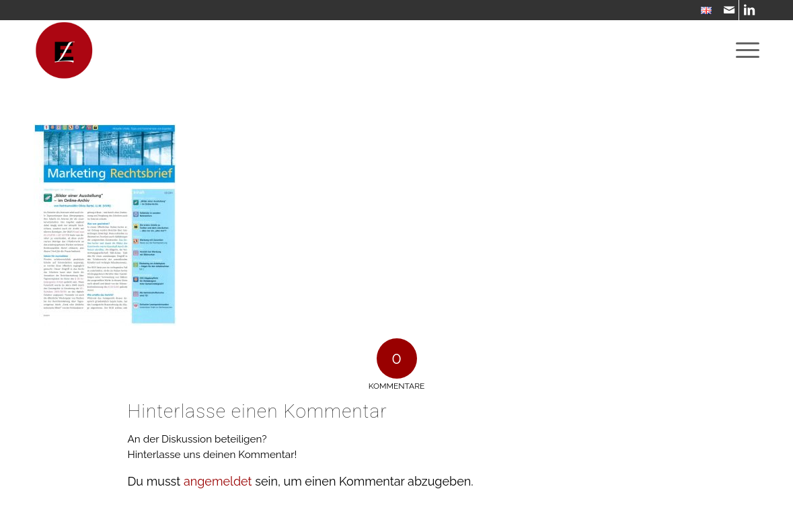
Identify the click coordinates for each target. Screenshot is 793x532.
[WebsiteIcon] (64, 50)
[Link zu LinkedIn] (749, 10)
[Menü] (743, 50)
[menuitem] (703, 11)
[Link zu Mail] (729, 10)
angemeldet (218, 481)
